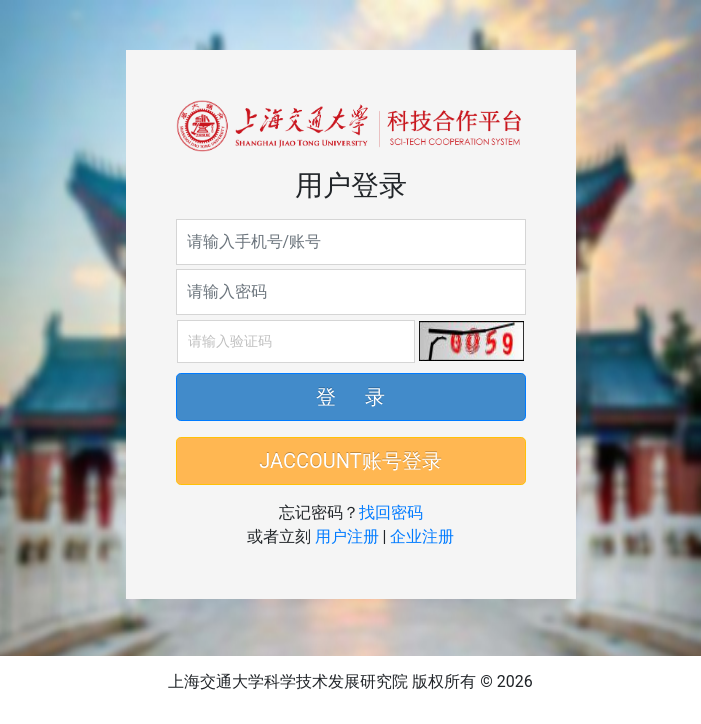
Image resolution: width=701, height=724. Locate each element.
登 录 (351, 397)
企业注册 (422, 536)
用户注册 (347, 536)
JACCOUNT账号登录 (350, 461)
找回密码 (391, 512)
